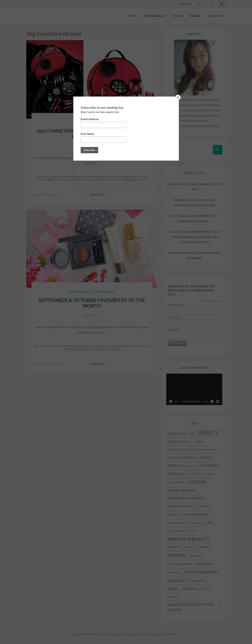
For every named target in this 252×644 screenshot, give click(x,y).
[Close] (178, 97)
